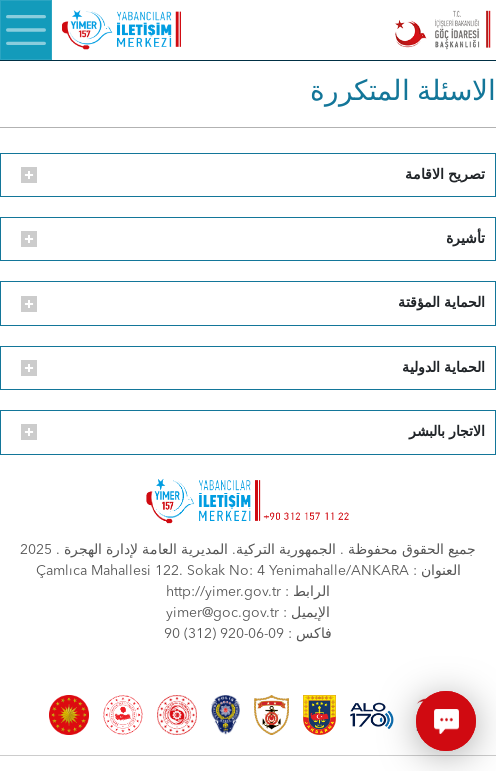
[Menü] (26, 30)
